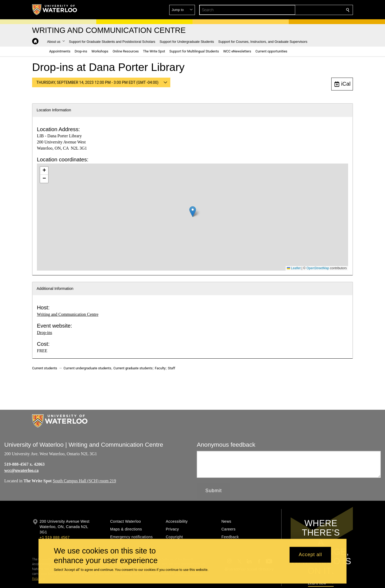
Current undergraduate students (87, 368)
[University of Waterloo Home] (55, 10)
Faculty (160, 368)
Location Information (54, 110)
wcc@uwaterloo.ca (21, 470)
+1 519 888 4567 (55, 537)
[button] (309, 10)
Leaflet (294, 268)
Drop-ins (45, 333)
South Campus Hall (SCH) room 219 (84, 481)
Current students (45, 368)
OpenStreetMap (318, 268)
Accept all (310, 555)
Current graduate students (133, 368)
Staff (172, 368)
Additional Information (55, 289)
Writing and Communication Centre (68, 314)
